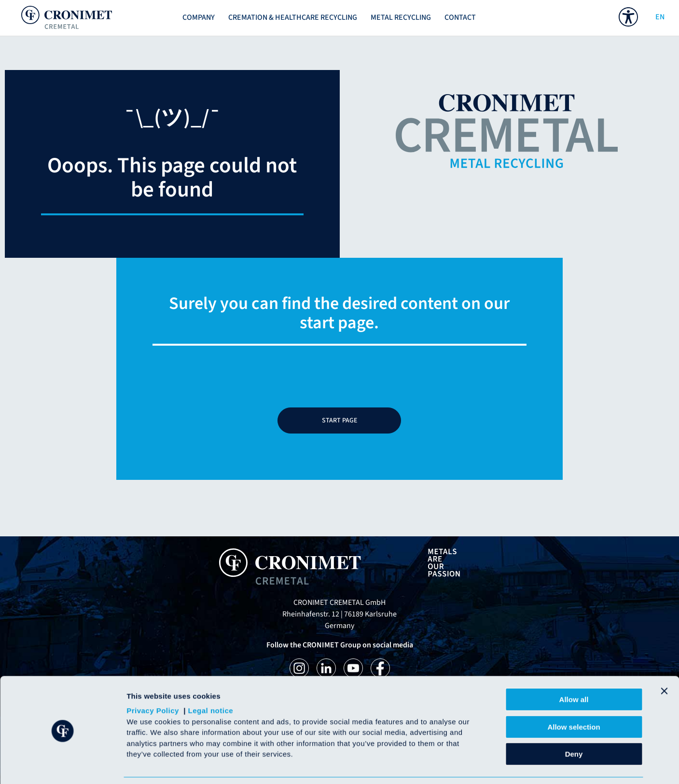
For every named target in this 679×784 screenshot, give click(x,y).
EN (658, 17)
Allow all (574, 668)
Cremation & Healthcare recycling (293, 17)
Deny (574, 723)
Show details (506, 765)
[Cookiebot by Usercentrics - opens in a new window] (62, 765)
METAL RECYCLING (401, 17)
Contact (460, 17)
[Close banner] (664, 660)
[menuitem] (628, 17)
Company (199, 17)
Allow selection (574, 696)
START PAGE (339, 420)
